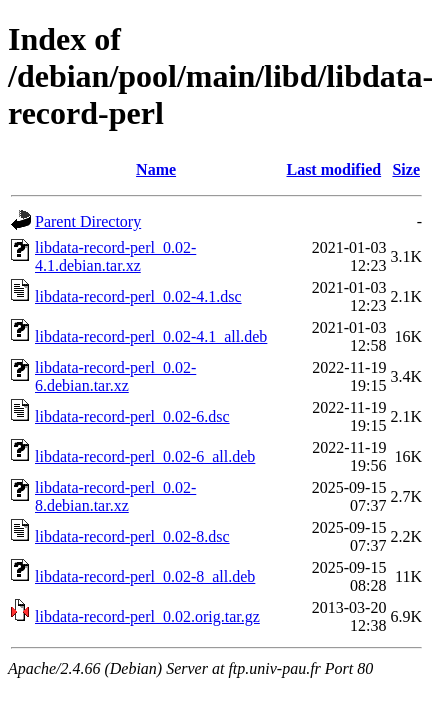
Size (406, 169)
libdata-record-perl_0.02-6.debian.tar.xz (115, 376)
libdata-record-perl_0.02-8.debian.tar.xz (115, 496)
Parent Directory (88, 221)
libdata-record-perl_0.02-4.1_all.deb (151, 336)
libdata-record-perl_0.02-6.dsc (132, 416)
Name (156, 169)
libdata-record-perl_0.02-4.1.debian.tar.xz (115, 256)
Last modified (333, 169)
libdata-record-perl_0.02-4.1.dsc (138, 296)
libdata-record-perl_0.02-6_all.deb (145, 456)
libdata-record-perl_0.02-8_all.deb (145, 576)
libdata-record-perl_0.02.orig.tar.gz (147, 616)
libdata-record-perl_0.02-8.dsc (132, 536)
